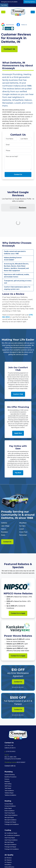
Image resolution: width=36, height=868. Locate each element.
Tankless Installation (10, 767)
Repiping (7, 753)
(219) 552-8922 (11, 723)
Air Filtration (8, 829)
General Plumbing (10, 746)
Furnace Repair (9, 775)
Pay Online (4, 5)
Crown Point (23, 503)
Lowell (21, 500)
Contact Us (9, 49)
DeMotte (4, 494)
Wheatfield (23, 494)
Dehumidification (9, 838)
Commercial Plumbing (11, 847)
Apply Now (18, 405)
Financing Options (30, 2)
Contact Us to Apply (18, 585)
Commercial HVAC (10, 845)
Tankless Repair (9, 764)
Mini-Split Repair (9, 789)
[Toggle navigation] (3, 12)
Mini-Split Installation (11, 791)
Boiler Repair (8, 780)
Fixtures (7, 751)
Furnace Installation (10, 777)
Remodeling (8, 755)
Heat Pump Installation (11, 787)
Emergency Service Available (9, 2)
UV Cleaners (8, 834)
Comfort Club (18, 366)
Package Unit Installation (12, 796)
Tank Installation (9, 762)
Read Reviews (10, 25)
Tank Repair (8, 760)
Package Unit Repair (10, 793)
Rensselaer (23, 506)
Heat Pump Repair (10, 784)
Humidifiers (8, 836)
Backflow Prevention (11, 748)
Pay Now (18, 444)
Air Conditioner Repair (11, 805)
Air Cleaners (8, 831)
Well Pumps (8, 757)
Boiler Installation (10, 782)
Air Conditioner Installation (12, 807)
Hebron (4, 500)
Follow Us (24, 25)
